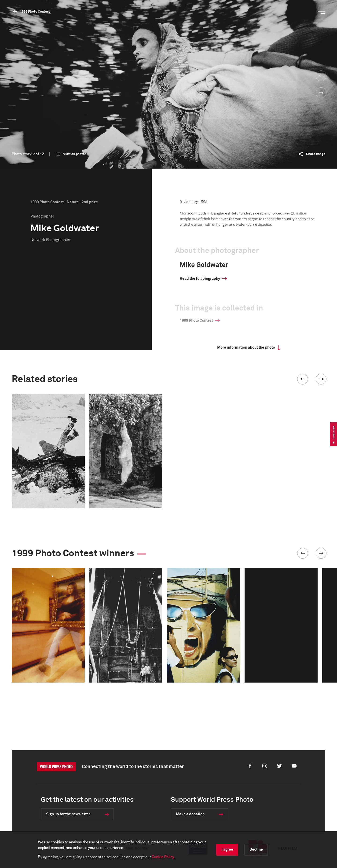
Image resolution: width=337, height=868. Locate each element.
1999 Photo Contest (35, 12)
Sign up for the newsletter (68, 814)
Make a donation (190, 814)
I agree (227, 850)
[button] (303, 379)
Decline (256, 850)
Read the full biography (200, 279)
